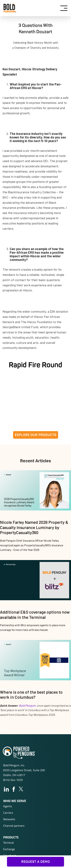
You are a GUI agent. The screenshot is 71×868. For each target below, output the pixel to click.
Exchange (9, 849)
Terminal (8, 843)
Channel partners (14, 826)
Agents (8, 806)
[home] (10, 8)
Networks (9, 819)
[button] (61, 8)
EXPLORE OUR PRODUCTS (36, 435)
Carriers (8, 813)
